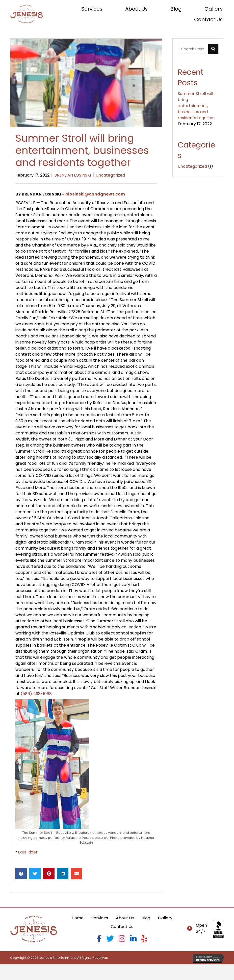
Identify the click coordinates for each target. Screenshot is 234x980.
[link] (92, 9)
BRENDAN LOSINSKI (73, 175)
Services (100, 918)
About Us (125, 918)
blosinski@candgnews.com (95, 194)
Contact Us (122, 927)
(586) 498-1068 (36, 694)
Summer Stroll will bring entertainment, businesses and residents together (196, 106)
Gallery (165, 918)
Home (78, 918)
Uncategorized (110, 175)
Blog (146, 918)
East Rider (28, 852)
